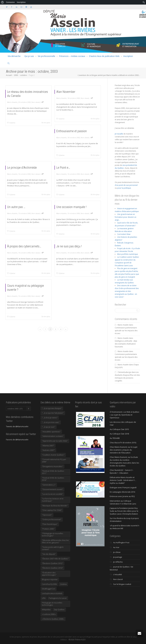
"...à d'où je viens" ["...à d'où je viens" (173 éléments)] (50, 418)
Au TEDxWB (115, 438)
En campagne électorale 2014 (122, 492)
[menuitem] (2, 2)
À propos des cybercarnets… (26, 251)
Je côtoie (117, 552)
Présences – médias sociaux (72, 56)
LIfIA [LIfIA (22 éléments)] (44, 598)
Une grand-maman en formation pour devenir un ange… (126, 217)
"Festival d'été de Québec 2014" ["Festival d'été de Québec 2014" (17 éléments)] (53, 479)
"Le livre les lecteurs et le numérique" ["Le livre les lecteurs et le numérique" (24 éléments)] (53, 500)
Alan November (71, 97)
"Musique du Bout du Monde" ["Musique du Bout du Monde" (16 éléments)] (55, 506)
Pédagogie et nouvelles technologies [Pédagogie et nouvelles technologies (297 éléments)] (52, 604)
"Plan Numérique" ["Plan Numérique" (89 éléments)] (50, 524)
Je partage (118, 557)
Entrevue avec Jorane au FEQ (122, 496)
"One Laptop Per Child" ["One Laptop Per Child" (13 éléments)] (52, 510)
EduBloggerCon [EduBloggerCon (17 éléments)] (49, 589)
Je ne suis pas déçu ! (73, 251)
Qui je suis (29, 56)
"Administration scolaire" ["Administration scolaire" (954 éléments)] (53, 436)
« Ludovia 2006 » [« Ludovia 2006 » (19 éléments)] (49, 614)
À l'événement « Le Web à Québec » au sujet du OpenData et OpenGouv (125, 415)
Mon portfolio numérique (128, 254)
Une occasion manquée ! (74, 212)
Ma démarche (14, 56)
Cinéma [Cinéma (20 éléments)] (63, 584)
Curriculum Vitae (124, 234)
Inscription (128, 56)
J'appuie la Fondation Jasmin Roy (124, 508)
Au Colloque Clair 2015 (119, 429)
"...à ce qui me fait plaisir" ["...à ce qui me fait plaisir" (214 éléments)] (53, 413)
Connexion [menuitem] (10, 2)
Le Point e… (69, 173)
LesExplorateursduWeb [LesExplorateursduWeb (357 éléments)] (52, 593)
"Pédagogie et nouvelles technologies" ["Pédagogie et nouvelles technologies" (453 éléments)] (53, 535)
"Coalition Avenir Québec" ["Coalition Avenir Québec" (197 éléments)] (53, 455)
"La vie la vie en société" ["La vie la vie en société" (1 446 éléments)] (52, 494)
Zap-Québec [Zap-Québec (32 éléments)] (59, 609)
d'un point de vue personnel (126, 185)
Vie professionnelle (46, 56)
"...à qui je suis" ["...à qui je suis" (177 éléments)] (49, 427)
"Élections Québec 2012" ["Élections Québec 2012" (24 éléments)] (52, 563)
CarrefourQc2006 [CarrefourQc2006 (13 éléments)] (49, 584)
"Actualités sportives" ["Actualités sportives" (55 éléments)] (51, 432)
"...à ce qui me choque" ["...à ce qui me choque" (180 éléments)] (52, 408)
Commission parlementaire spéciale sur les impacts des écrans (126, 331)
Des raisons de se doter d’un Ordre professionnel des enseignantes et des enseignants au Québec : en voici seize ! (127, 291)
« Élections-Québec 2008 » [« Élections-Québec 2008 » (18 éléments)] (53, 619)
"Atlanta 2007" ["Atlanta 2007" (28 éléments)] (48, 446)
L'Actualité (118, 574)
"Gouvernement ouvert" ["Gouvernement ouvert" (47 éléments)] (52, 489)
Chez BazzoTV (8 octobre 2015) (123, 443)
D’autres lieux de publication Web (104, 56)
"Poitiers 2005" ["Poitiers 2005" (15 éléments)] (48, 529)
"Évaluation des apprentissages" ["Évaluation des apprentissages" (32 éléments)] (49, 574)
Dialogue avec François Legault (123, 487)
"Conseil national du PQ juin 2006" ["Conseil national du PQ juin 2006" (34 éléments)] (54, 461)
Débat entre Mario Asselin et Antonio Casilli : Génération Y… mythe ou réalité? (123, 480)
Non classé (33, 104)
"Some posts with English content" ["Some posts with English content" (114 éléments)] (53, 548)
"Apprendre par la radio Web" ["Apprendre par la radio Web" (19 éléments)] (55, 441)
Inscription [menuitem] (21, 2)
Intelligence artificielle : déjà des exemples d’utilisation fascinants (126, 344)
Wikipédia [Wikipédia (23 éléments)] (46, 609)
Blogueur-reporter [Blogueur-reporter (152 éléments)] (50, 579)
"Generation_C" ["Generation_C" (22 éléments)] (49, 485)
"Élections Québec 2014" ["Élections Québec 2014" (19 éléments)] (52, 568)
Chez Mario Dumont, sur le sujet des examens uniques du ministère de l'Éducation (124, 450)
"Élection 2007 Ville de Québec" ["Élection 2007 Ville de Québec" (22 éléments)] (55, 559)
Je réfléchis (118, 562)
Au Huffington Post (121, 542)
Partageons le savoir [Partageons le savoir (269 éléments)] (58, 598)
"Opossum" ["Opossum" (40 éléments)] (47, 515)
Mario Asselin (123, 325)
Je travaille (119, 134)
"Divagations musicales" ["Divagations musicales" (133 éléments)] (52, 466)
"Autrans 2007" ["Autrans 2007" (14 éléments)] (48, 450)
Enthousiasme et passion (74, 136)
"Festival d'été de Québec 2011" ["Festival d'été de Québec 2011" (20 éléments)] (53, 472)
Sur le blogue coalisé (122, 584)
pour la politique (124, 188)
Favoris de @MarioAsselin (17, 440)
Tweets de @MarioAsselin (17, 426)
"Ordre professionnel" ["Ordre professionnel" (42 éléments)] (52, 519)
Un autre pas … (21, 211)
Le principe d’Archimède (25, 173)
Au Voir (116, 547)
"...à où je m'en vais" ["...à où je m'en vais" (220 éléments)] (51, 422)
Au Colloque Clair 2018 (119, 434)
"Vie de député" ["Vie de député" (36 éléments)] (49, 554)
